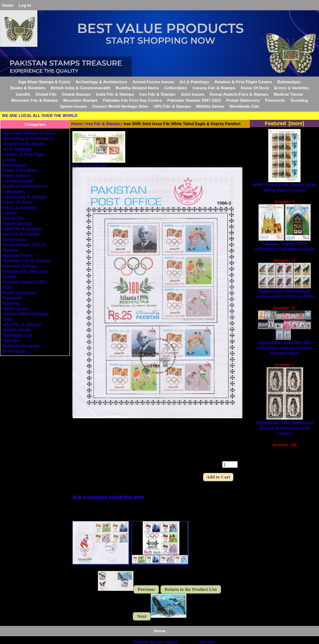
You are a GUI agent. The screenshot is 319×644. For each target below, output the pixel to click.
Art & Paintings (194, 82)
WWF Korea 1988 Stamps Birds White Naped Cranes (284, 185)
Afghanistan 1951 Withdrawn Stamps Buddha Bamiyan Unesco (284, 426)
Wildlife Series (210, 106)
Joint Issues (192, 94)
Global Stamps (76, 94)
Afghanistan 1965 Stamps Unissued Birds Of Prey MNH (284, 292)
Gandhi (23, 94)
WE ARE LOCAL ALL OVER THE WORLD (40, 116)
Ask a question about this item (108, 497)
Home (8, 5)
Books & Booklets (28, 88)
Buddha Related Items (137, 88)
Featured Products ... (23, 346)
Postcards (275, 100)
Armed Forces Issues (153, 82)
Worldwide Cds (244, 106)
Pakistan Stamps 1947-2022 (194, 100)
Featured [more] (284, 123)
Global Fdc (46, 94)
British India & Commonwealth (81, 88)
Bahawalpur (289, 82)
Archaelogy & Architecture (101, 82)
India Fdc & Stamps (115, 94)
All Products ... (17, 351)
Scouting (299, 100)
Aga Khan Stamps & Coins (44, 82)
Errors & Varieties (291, 88)
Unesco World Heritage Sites (120, 106)
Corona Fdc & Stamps (214, 88)
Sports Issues (73, 106)
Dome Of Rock (255, 88)
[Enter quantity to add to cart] (230, 464)
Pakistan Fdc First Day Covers (133, 100)
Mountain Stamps (80, 100)
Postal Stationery (243, 100)
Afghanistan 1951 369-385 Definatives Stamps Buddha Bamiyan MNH (284, 346)
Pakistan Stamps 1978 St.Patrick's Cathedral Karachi (284, 244)
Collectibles (175, 88)
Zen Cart (208, 642)
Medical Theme (288, 94)
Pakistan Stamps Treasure (156, 642)
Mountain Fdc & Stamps (34, 100)
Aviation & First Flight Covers (243, 82)
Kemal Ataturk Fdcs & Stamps (239, 94)
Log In (25, 5)
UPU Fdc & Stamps (172, 106)
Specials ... (13, 340)
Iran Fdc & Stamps (103, 124)
